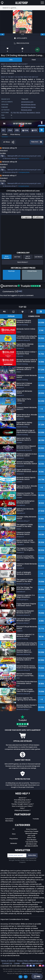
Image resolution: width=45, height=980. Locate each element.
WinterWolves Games (28, 104)
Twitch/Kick (9, 826)
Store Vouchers (31, 836)
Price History (15, 134)
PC (12, 113)
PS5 (18, 113)
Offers (5, 134)
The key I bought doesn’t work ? (23, 811)
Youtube (36, 826)
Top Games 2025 (31, 849)
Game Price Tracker (31, 838)
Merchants (9, 828)
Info (11, 60)
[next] (43, 34)
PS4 (15, 113)
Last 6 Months (28, 264)
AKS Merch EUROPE (31, 853)
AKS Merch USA (31, 851)
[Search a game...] (22, 8)
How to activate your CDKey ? (22, 813)
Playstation (14, 845)
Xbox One (23, 113)
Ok (20, 977)
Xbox (14, 841)
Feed (34, 60)
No (26, 977)
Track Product (23, 269)
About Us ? (22, 805)
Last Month (38, 264)
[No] (42, 973)
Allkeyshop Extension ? (22, 817)
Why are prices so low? (22, 809)
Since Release (7, 264)
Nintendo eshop (26, 110)
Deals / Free (31, 844)
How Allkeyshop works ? (23, 807)
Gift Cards (31, 842)
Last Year (17, 264)
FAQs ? (22, 815)
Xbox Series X (31, 113)
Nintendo (14, 850)
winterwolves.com (27, 102)
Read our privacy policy (31, 973)
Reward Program (31, 840)
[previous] (2, 34)
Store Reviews (31, 846)
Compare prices (24, 161)
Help (37, 976)
